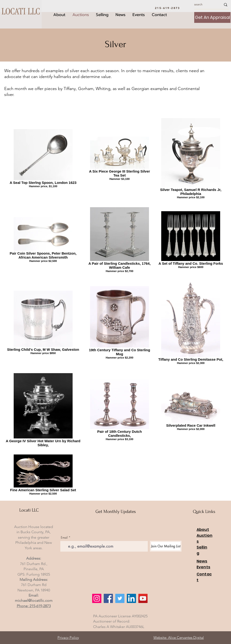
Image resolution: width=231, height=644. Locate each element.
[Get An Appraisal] (212, 17)
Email (64, 538)
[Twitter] (120, 598)
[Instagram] (97, 598)
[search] (204, 5)
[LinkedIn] (131, 598)
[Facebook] (108, 598)
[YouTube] (143, 598)
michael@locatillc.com (34, 601)
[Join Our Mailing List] (166, 546)
